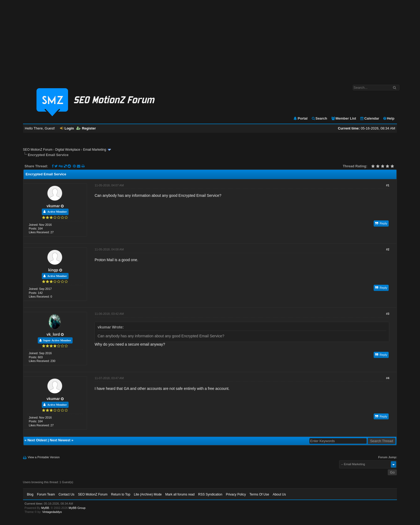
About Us (279, 494)
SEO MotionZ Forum (38, 150)
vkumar (53, 206)
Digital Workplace (68, 150)
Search (319, 118)
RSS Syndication (210, 494)
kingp (53, 270)
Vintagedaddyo (52, 512)
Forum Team (46, 494)
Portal (300, 118)
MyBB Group (77, 508)
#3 (388, 314)
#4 (388, 378)
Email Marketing (95, 150)
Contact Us (66, 494)
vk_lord (53, 334)
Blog (30, 494)
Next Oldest (37, 440)
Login (67, 128)
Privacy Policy (236, 494)
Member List (344, 118)
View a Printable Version (44, 457)
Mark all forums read (180, 494)
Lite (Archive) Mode (148, 494)
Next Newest (60, 440)
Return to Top (121, 494)
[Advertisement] (210, 40)
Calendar (370, 118)
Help (389, 118)
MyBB (45, 508)
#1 (388, 185)
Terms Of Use (259, 494)
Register (86, 128)
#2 (388, 249)
